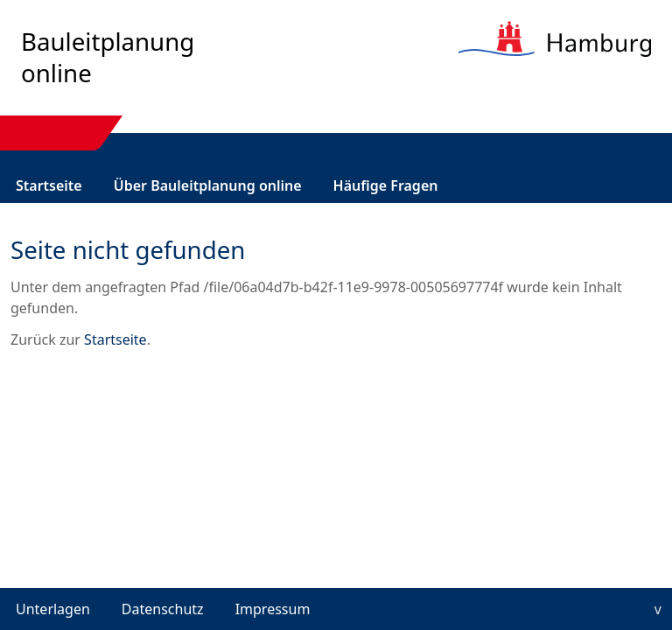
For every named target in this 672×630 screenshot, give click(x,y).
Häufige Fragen (386, 185)
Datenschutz (163, 609)
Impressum (273, 609)
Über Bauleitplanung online (208, 185)
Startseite (49, 185)
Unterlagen (53, 609)
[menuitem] (49, 185)
